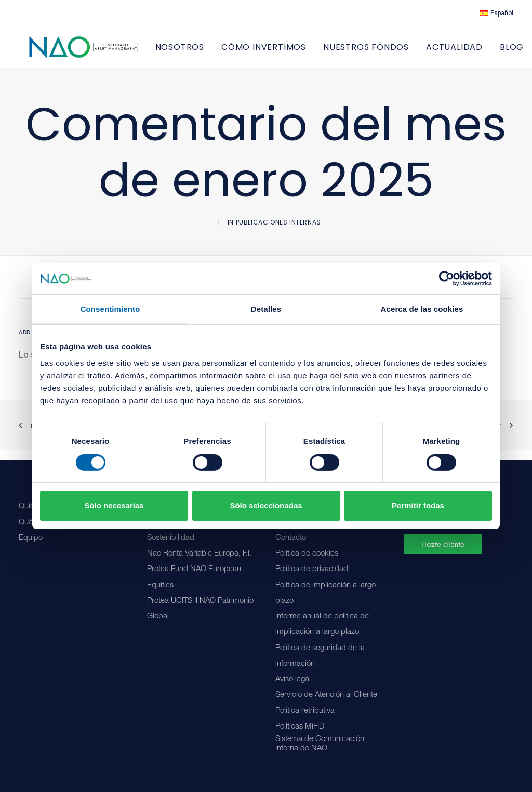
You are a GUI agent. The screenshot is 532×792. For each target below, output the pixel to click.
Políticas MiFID (300, 727)
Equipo (31, 538)
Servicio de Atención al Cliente (326, 695)
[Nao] (99, 52)
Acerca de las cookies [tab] (422, 309)
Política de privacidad (312, 569)
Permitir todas (418, 505)
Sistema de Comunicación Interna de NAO (320, 744)
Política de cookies (307, 554)
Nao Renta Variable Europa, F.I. (199, 554)
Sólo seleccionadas (266, 505)
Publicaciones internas (278, 233)
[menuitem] (497, 13)
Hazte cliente (443, 544)
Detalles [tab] (266, 309)
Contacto (291, 538)
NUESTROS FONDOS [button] (397, 52)
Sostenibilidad (171, 538)
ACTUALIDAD (485, 52)
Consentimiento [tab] (110, 309)
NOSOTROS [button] (210, 52)
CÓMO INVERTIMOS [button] (294, 52)
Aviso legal (293, 679)
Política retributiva (305, 711)
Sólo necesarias (114, 505)
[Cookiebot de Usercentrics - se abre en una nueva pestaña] (447, 279)
